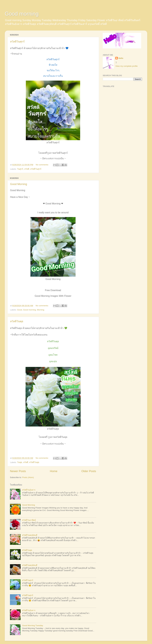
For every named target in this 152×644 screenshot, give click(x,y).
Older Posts (89, 471)
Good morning (22, 14)
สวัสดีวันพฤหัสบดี (30, 535)
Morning (41, 310)
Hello (121, 58)
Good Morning (19, 184)
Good (20, 310)
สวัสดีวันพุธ (17, 321)
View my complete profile (126, 66)
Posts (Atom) (28, 477)
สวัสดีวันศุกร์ (17, 42)
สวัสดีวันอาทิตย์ (29, 520)
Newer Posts (18, 471)
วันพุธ (20, 462)
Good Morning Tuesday (33, 625)
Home (54, 471)
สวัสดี (27, 169)
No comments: (43, 165)
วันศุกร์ (20, 169)
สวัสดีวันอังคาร (29, 490)
